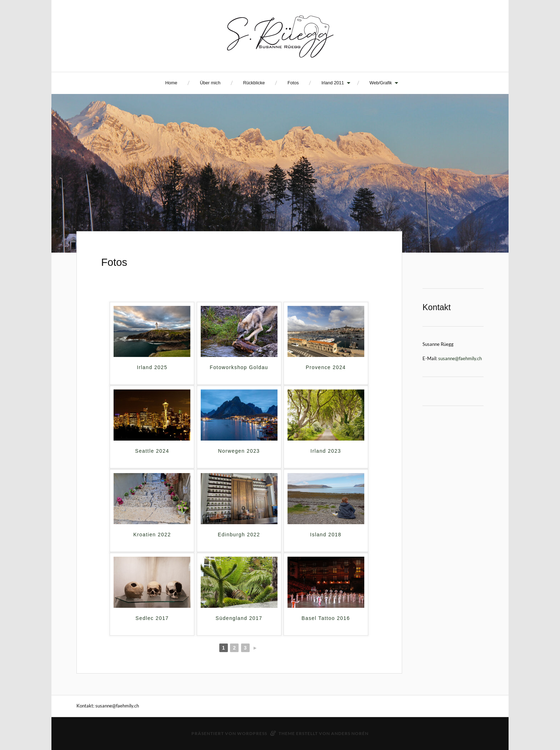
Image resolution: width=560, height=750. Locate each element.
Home (171, 83)
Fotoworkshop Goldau (239, 367)
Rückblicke (254, 83)
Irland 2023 (326, 451)
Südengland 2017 (239, 618)
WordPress (252, 733)
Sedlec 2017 (152, 618)
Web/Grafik (381, 83)
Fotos (293, 83)
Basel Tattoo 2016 (326, 618)
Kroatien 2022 (152, 535)
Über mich (210, 83)
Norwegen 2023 (239, 451)
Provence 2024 (326, 367)
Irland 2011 (333, 83)
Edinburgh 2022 (239, 535)
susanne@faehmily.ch (460, 358)
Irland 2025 (152, 367)
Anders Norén (350, 733)
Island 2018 (326, 535)
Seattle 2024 (152, 451)
